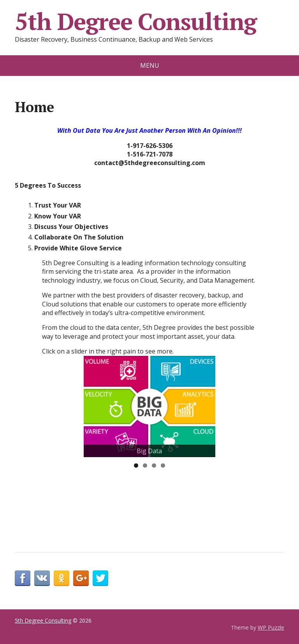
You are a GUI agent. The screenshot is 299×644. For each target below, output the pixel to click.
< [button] (93, 455)
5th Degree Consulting (136, 21)
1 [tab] (136, 465)
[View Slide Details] (149, 406)
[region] (149, 407)
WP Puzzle (271, 627)
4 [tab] (163, 465)
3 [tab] (154, 465)
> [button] (206, 455)
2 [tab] (145, 465)
